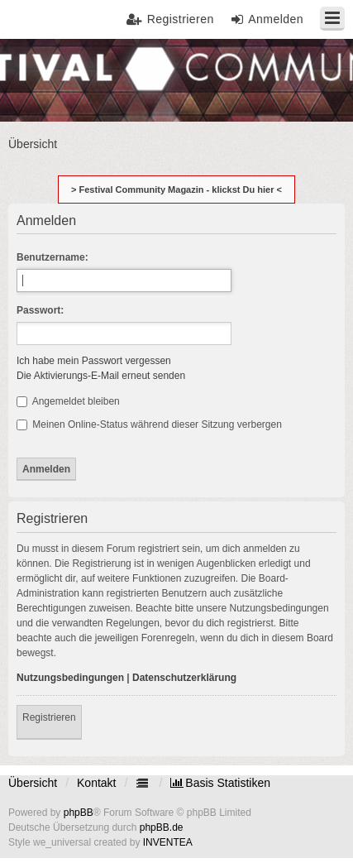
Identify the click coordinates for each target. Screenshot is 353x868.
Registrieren (49, 717)
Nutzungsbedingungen (70, 678)
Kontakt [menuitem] (96, 783)
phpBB (79, 813)
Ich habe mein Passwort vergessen (94, 361)
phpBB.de (162, 827)
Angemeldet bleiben (68, 401)
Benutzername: (52, 257)
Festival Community (60, 79)
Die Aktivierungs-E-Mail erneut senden (101, 376)
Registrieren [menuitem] (181, 19)
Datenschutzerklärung (184, 678)
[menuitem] (220, 783)
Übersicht (33, 783)
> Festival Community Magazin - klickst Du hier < (176, 189)
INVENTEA (168, 842)
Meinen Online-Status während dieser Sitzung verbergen (149, 424)
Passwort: (40, 310)
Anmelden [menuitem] (276, 19)
